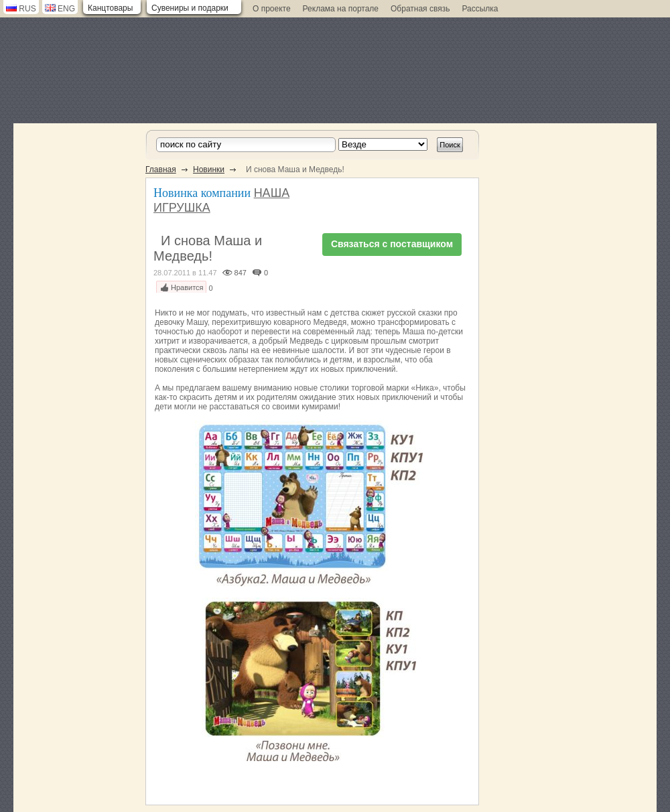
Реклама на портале (341, 9)
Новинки (209, 170)
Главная (161, 170)
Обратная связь (420, 9)
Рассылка (480, 9)
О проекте (272, 9)
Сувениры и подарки (190, 8)
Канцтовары (110, 8)
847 (241, 273)
